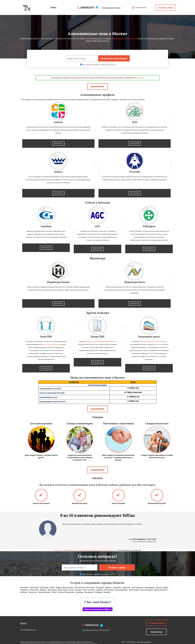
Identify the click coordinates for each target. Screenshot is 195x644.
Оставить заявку (166, 8)
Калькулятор (139, 7)
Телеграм (140, 78)
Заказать (58, 144)
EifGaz (23, 623)
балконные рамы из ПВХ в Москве (151, 341)
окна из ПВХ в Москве (50, 344)
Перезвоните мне (111, 8)
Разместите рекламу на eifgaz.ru (98, 609)
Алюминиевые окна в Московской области (98, 550)
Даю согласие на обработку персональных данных (98, 65)
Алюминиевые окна (71, 550)
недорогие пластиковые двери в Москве (101, 341)
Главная (57, 550)
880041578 (87, 7)
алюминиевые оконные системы (124, 39)
